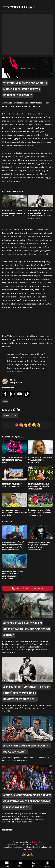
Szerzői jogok (26, 845)
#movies (5, 401)
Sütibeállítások (32, 847)
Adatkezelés (40, 845)
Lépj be (14, 588)
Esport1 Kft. (37, 842)
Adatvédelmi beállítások (13, 847)
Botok (7, 416)
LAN (15, 416)
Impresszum (13, 845)
